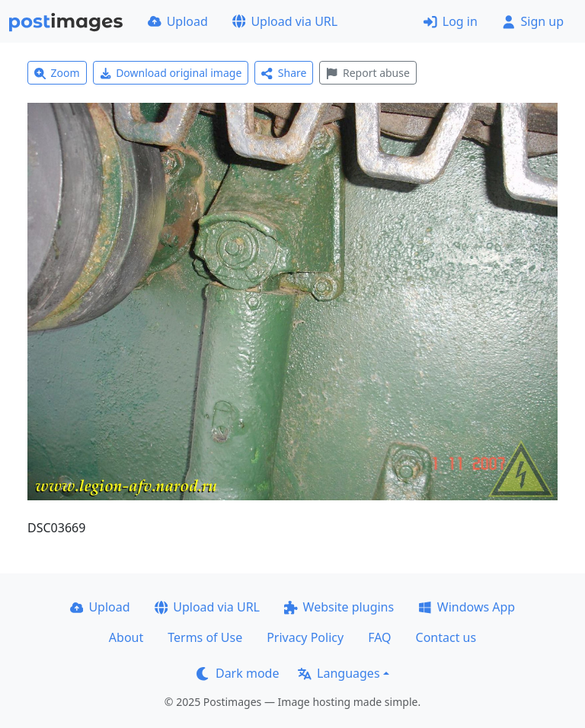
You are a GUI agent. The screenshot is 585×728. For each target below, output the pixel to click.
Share (284, 73)
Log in (451, 21)
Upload (178, 21)
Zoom (57, 73)
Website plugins (339, 607)
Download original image (171, 73)
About (126, 637)
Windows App (467, 607)
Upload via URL (285, 21)
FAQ (379, 637)
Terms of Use (205, 637)
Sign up (533, 21)
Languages (339, 673)
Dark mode (238, 673)
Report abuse (368, 73)
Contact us (446, 637)
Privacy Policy (305, 637)
